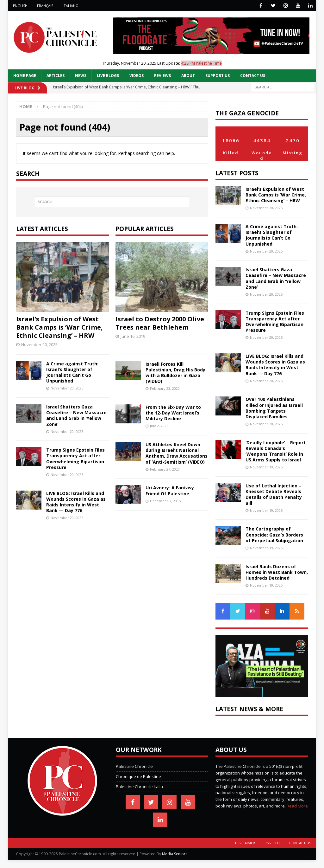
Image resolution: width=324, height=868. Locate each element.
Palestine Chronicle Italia (139, 787)
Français (45, 6)
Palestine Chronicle (134, 766)
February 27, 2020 (165, 469)
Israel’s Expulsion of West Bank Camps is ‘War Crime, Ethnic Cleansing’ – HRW (59, 327)
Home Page (25, 76)
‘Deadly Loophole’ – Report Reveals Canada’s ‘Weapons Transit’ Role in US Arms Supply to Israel (276, 451)
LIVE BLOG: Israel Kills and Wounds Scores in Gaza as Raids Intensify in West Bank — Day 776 (76, 502)
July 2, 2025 (159, 426)
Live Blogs (108, 76)
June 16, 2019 (133, 336)
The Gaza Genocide (247, 113)
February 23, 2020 (165, 388)
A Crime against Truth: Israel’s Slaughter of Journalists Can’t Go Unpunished (72, 372)
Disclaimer (245, 843)
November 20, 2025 (39, 344)
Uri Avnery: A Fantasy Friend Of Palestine (170, 490)
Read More (297, 806)
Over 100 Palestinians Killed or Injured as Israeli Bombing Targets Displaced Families (274, 408)
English (20, 6)
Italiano (71, 6)
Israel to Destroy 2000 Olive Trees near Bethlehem (160, 323)
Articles (56, 76)
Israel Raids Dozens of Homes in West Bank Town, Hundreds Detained (277, 572)
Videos (137, 76)
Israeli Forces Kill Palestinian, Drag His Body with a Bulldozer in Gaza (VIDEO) (175, 373)
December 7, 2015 (165, 501)
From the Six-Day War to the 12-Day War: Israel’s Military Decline (173, 413)
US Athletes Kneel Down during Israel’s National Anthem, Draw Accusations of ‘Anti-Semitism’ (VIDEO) (177, 453)
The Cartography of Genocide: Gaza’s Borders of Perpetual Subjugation (274, 534)
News (81, 76)
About (188, 76)
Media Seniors (175, 854)
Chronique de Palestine (138, 776)
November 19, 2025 (266, 467)
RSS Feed (272, 843)
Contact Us (253, 76)
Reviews (162, 76)
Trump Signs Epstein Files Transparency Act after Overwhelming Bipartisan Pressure (75, 459)
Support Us (218, 76)
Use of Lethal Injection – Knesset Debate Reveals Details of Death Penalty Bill (274, 494)
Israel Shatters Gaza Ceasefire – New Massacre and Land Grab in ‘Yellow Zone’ (76, 415)
